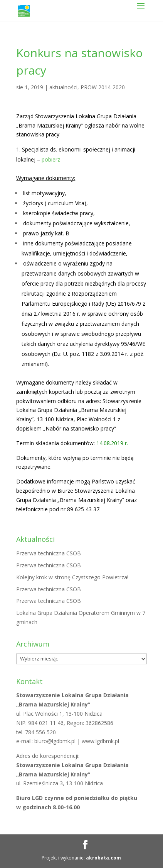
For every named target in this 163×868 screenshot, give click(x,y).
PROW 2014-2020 (103, 87)
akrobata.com (103, 858)
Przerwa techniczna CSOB (49, 553)
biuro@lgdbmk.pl (56, 741)
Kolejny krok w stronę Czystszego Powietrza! (72, 577)
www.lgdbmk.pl (100, 741)
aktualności (63, 87)
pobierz (51, 159)
